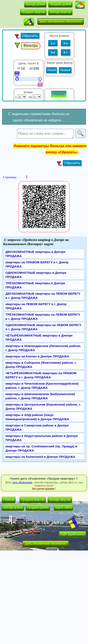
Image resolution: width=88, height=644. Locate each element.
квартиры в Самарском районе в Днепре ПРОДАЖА (37, 427)
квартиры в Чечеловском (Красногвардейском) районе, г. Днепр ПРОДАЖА (42, 386)
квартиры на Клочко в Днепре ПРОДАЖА (37, 356)
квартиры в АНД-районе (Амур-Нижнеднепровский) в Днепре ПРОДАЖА (37, 417)
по (30, 97)
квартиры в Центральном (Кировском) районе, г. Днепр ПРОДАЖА (43, 407)
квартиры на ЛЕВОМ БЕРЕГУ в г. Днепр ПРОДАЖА (36, 306)
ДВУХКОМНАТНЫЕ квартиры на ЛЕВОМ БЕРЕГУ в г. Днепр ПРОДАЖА (43, 296)
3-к (53, 52)
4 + (66, 52)
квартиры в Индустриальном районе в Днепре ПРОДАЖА (42, 438)
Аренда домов (35, 4)
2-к (66, 43)
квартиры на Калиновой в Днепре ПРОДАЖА (40, 457)
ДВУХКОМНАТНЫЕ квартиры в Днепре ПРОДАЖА (35, 254)
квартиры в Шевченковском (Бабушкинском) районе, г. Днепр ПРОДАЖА (40, 396)
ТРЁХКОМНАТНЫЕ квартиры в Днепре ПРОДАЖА (35, 285)
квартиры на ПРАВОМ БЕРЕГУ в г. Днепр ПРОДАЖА (37, 264)
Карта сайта (63, 507)
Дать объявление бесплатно (61, 21)
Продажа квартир (33, 12)
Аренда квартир (60, 12)
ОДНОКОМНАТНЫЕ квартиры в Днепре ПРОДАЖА (36, 275)
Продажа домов (60, 4)
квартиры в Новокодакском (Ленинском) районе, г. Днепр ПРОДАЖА (43, 348)
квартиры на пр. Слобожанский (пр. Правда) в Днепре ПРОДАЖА (41, 448)
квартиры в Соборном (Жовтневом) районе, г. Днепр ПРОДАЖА (41, 365)
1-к (53, 43)
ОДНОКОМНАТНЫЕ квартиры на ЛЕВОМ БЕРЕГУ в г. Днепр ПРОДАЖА (43, 327)
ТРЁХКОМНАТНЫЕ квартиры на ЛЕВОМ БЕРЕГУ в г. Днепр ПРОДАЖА (43, 317)
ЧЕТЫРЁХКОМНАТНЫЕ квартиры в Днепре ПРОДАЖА (39, 337)
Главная (9, 500)
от (19, 68)
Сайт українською (72, 534)
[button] (80, 5)
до (32, 68)
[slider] (17, 76)
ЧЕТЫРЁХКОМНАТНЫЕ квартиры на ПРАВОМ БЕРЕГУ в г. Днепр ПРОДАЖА (41, 375)
